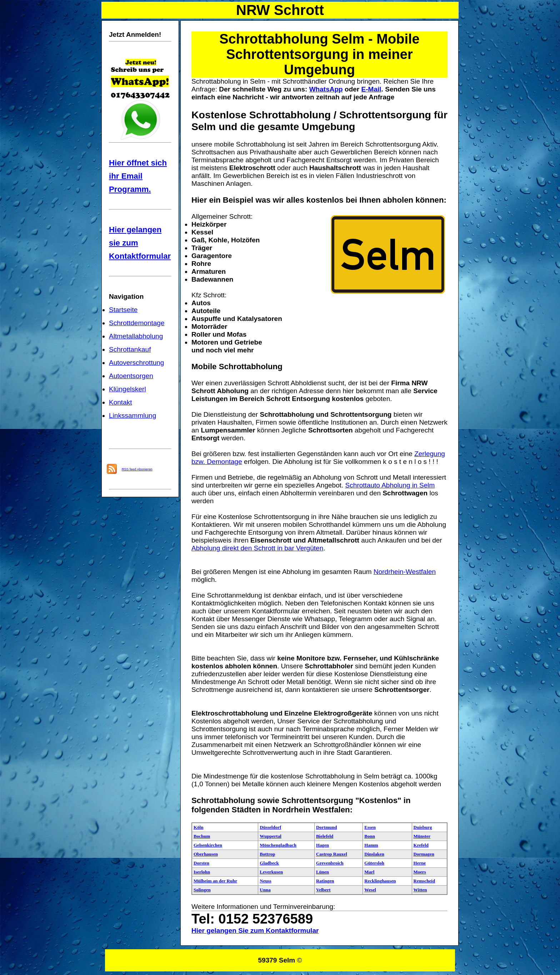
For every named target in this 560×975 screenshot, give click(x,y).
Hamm (371, 845)
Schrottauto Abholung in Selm (390, 485)
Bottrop (267, 854)
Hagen (322, 845)
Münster (422, 836)
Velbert (323, 890)
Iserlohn (202, 872)
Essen (370, 827)
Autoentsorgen (131, 376)
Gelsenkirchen (208, 845)
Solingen (202, 890)
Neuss (266, 881)
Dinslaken (374, 854)
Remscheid (424, 881)
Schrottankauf (130, 349)
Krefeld (421, 845)
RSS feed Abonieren (137, 469)
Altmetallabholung (136, 336)
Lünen (322, 872)
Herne (420, 863)
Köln (198, 827)
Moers (420, 872)
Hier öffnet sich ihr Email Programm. (138, 176)
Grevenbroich (330, 863)
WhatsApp (326, 89)
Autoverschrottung (136, 363)
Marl (369, 872)
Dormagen (424, 854)
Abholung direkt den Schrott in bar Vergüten (257, 548)
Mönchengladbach (278, 845)
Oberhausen (206, 854)
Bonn (370, 836)
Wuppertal (270, 836)
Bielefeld (325, 836)
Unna (265, 890)
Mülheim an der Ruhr (215, 881)
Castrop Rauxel (332, 854)
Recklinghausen (380, 881)
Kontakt (121, 402)
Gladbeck (269, 863)
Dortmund (327, 827)
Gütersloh (374, 863)
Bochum (202, 836)
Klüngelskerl (127, 389)
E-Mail (371, 89)
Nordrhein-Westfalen (405, 572)
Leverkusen (271, 872)
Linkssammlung (132, 415)
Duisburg (423, 827)
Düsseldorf (270, 827)
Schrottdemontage (137, 323)
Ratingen (325, 881)
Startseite (123, 310)
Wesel (370, 890)
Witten (420, 890)
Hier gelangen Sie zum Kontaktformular (255, 931)
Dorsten (201, 863)
